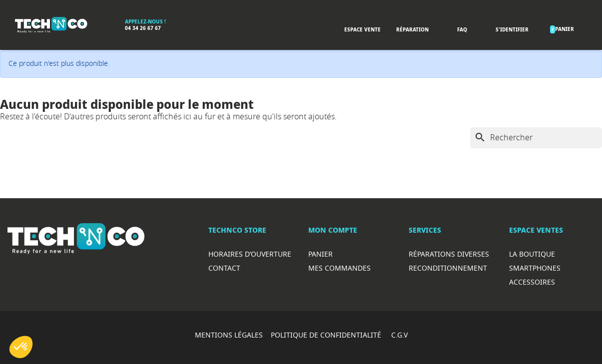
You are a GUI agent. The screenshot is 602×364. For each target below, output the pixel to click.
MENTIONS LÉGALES (229, 335)
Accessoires (532, 282)
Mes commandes (339, 268)
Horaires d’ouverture (250, 254)
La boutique (532, 254)
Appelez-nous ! (145, 22)
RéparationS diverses (449, 254)
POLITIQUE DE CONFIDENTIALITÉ (327, 335)
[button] (21, 347)
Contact (224, 268)
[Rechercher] (536, 138)
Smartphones (535, 268)
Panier (320, 254)
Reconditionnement (448, 268)
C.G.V (399, 335)
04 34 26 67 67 (143, 28)
